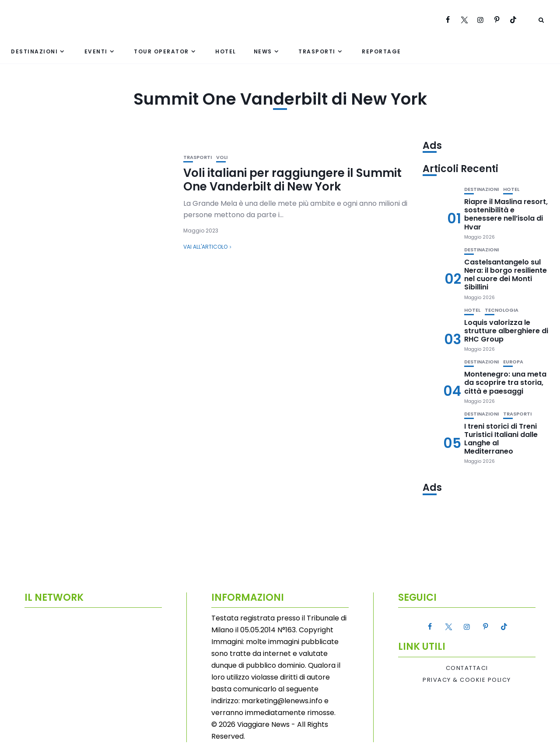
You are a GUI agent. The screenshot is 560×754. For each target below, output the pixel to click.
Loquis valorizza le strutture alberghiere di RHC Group (506, 331)
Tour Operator (161, 51)
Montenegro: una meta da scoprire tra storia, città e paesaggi (505, 382)
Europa (513, 362)
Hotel (226, 51)
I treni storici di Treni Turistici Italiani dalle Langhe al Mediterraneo (501, 439)
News (263, 51)
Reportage (381, 51)
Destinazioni (34, 51)
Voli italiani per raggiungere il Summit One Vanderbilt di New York (292, 180)
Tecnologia (502, 310)
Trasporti (317, 51)
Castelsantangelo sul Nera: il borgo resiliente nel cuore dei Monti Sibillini (506, 275)
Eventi (96, 51)
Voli (222, 157)
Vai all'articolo (205, 247)
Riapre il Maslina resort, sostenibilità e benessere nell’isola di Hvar (506, 214)
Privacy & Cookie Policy (467, 680)
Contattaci (467, 668)
